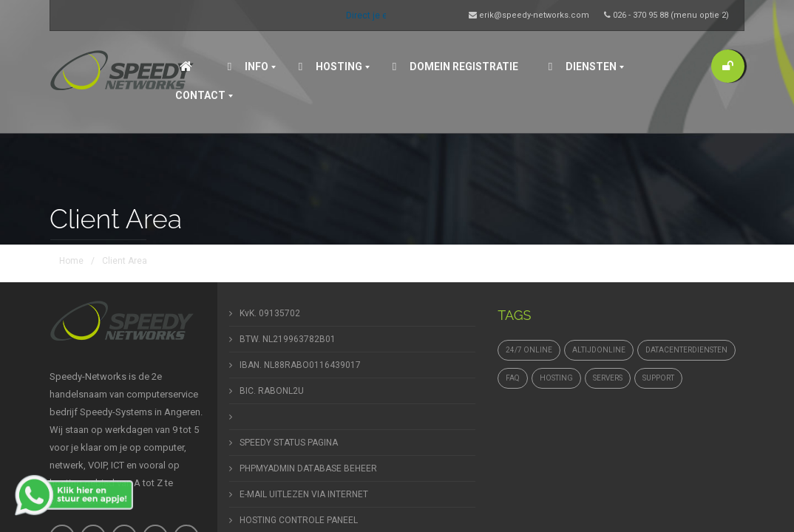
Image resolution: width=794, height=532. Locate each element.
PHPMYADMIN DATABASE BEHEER (308, 468)
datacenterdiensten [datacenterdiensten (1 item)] (686, 350)
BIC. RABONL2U (272, 391)
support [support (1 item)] (658, 378)
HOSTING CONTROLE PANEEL (299, 520)
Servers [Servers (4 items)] (608, 378)
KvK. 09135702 (270, 313)
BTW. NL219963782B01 (288, 339)
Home (71, 261)
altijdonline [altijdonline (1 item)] (599, 350)
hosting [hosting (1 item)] (556, 378)
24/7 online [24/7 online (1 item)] (529, 350)
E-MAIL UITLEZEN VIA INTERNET (304, 494)
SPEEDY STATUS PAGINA (289, 443)
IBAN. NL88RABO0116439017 (300, 365)
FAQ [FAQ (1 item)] (513, 378)
